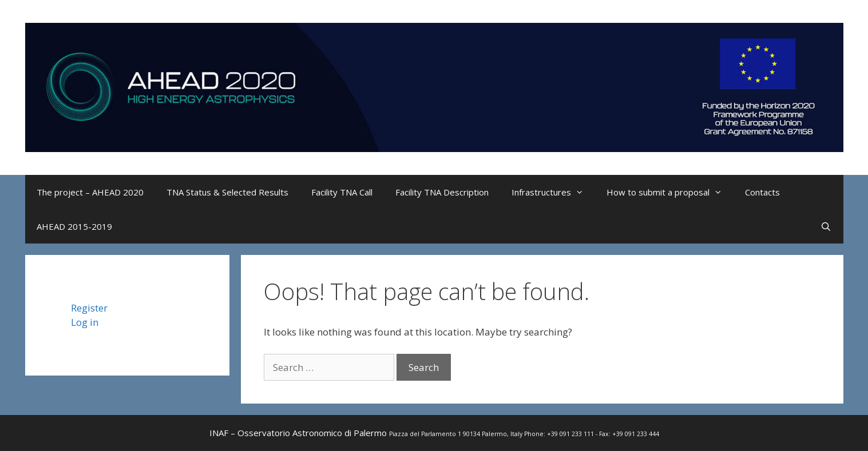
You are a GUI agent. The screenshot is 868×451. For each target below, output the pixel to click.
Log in (85, 322)
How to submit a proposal (670, 192)
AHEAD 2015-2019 (74, 226)
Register (89, 308)
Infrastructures (553, 192)
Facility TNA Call (342, 192)
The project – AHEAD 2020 (90, 192)
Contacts (762, 192)
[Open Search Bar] (826, 226)
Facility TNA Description (442, 192)
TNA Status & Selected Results (227, 192)
